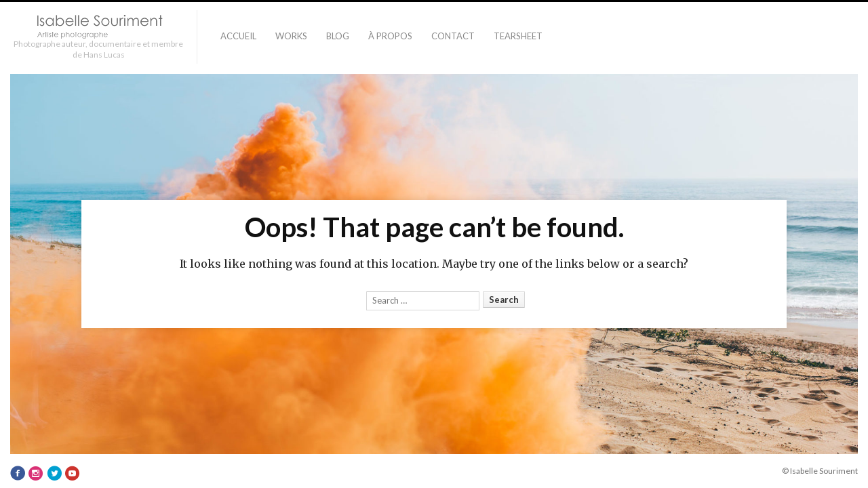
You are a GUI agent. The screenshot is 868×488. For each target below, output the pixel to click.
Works (291, 36)
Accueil (238, 36)
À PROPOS (390, 36)
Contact (453, 36)
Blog (338, 36)
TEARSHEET (518, 36)
